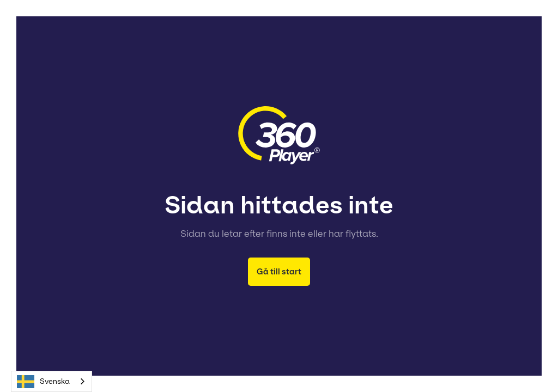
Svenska (43, 382)
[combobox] (51, 381)
